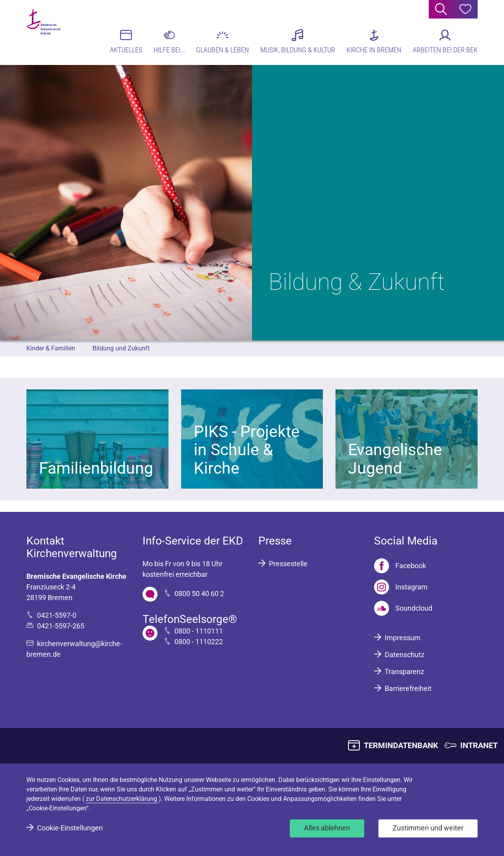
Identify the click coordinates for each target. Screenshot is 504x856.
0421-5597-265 (61, 626)
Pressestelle (288, 564)
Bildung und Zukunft (121, 348)
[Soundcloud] (403, 608)
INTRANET (479, 745)
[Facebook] (400, 566)
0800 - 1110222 (199, 642)
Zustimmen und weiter (428, 828)
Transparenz (404, 672)
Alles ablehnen (327, 828)
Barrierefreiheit (408, 688)
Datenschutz (405, 655)
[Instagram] (401, 587)
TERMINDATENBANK (401, 745)
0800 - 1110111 (199, 631)
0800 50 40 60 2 (199, 594)
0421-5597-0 (57, 615)
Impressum (403, 638)
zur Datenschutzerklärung (122, 799)
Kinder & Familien (51, 348)
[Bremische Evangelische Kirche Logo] (57, 32)
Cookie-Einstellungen (70, 828)
